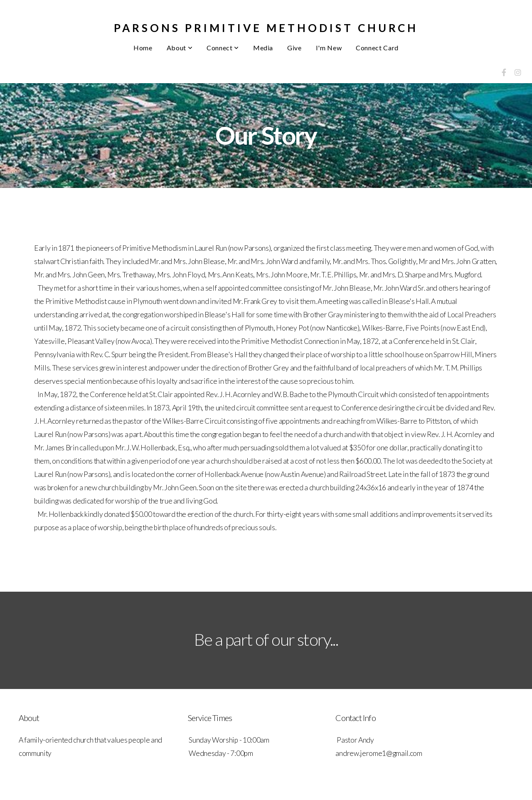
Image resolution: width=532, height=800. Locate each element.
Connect (223, 48)
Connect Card (377, 48)
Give (294, 48)
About (180, 48)
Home (143, 48)
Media (263, 48)
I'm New (329, 48)
